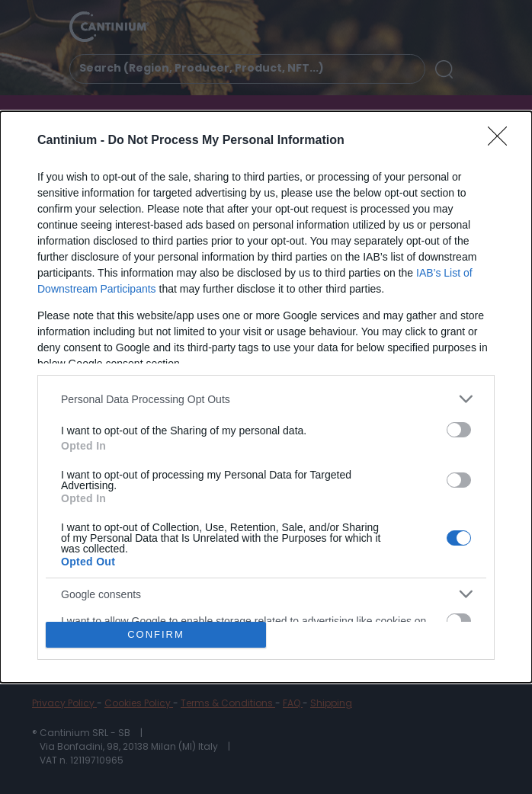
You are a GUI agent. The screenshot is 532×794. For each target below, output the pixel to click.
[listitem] (266, 399)
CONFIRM (156, 634)
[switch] (459, 430)
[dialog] (266, 397)
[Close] (502, 141)
